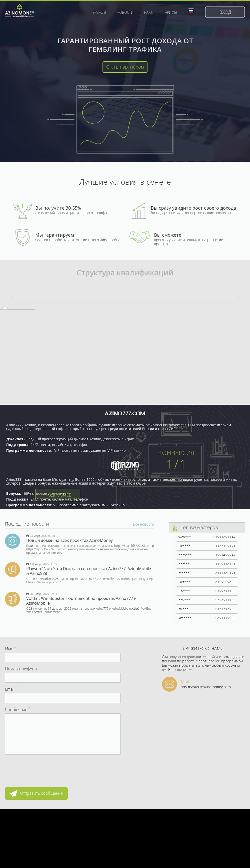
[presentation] (43, 769)
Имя (10, 649)
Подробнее (58, 495)
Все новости (143, 524)
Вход (225, 12)
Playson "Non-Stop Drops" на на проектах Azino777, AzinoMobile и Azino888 (89, 571)
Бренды (99, 13)
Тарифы (170, 13)
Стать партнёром (125, 67)
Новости (125, 13)
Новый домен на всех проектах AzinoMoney (69, 540)
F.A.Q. (148, 13)
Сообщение (17, 709)
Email (11, 689)
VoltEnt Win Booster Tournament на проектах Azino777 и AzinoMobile (81, 601)
